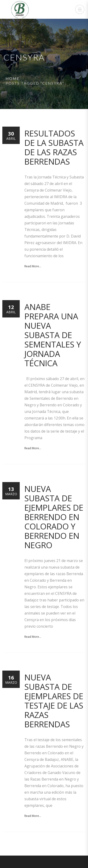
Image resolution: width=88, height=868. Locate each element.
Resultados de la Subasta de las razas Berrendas (54, 147)
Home (13, 78)
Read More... (33, 266)
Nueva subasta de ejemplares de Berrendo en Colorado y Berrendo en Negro (54, 517)
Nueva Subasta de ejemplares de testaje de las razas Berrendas (54, 701)
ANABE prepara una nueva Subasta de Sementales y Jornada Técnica (53, 335)
